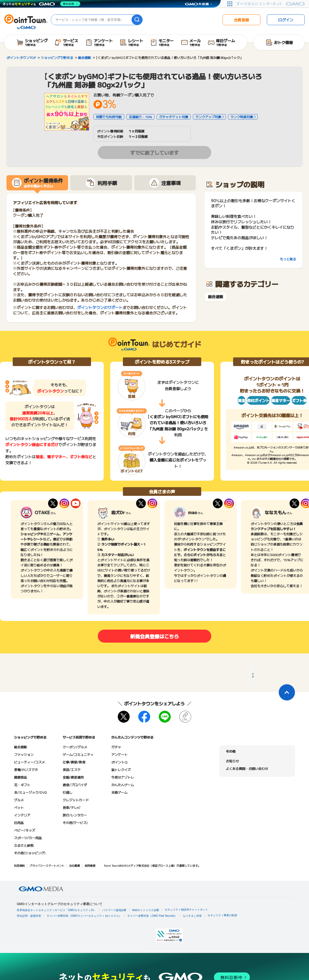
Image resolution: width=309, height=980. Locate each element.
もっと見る (288, 259)
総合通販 (216, 297)
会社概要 (75, 866)
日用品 (19, 823)
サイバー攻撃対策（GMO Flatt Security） (152, 916)
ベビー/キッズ (25, 830)
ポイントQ (119, 762)
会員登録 (241, 20)
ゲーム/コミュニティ (78, 754)
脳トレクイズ (121, 770)
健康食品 (21, 777)
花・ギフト (22, 785)
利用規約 (19, 866)
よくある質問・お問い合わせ (247, 768)
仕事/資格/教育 (74, 762)
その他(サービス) (75, 823)
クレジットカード (76, 800)
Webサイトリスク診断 (146, 910)
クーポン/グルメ (75, 747)
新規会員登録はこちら (154, 636)
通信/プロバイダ (75, 785)
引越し (68, 792)
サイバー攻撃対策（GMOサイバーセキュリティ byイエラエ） (84, 916)
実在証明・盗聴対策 (29, 916)
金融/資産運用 (73, 777)
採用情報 (90, 866)
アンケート (119, 754)
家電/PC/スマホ (26, 770)
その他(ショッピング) (30, 853)
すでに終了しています (154, 152)
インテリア (22, 815)
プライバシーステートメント (47, 866)
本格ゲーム (119, 792)
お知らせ (232, 761)
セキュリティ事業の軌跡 (222, 915)
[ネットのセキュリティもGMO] (41, 4)
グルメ (19, 800)
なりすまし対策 (192, 916)
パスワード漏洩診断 (114, 910)
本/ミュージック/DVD (31, 792)
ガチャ (116, 747)
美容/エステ (72, 770)
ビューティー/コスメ (29, 762)
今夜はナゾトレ (123, 777)
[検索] (137, 20)
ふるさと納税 (24, 845)
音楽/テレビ (72, 807)
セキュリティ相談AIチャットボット (186, 910)
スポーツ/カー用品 (28, 838)
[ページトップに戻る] (287, 692)
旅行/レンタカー (75, 815)
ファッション (24, 754)
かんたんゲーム (123, 785)
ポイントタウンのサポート (100, 307)
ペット (19, 807)
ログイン (286, 20)
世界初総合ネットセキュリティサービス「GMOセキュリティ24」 (57, 910)
